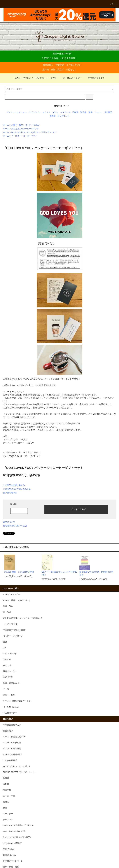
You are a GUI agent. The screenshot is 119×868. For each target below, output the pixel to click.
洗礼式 (6, 784)
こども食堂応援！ (11, 760)
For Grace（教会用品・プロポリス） (19, 825)
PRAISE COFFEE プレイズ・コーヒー (20, 772)
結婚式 (6, 802)
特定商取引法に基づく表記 (15, 526)
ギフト (55, 112)
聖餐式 (6, 778)
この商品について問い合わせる (17, 489)
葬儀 (5, 808)
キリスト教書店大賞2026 (14, 737)
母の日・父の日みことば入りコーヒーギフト (36, 78)
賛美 (90, 112)
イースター (16, 136)
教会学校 (7, 790)
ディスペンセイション (17, 112)
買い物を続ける (10, 493)
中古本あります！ (94, 78)
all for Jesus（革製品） (13, 843)
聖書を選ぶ (8, 731)
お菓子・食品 (17, 125)
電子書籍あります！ (70, 78)
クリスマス (8, 820)
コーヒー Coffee (32, 125)
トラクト (46, 112)
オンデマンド (63, 116)
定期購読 (108, 112)
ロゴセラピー (35, 112)
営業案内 (60, 65)
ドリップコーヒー (49, 132)
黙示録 (83, 112)
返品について (9, 522)
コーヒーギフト (30, 136)
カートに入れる (76, 509)
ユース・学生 (9, 796)
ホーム (6, 125)
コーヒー (98, 112)
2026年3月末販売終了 (13, 755)
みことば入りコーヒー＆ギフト (25, 129)
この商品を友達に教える (14, 485)
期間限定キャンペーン (13, 861)
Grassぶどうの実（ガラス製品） (17, 837)
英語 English (8, 849)
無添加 (53, 116)
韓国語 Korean (9, 855)
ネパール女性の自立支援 (14, 831)
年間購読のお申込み (12, 725)
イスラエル (65, 112)
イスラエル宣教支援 (12, 743)
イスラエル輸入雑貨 (12, 749)
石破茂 (75, 112)
